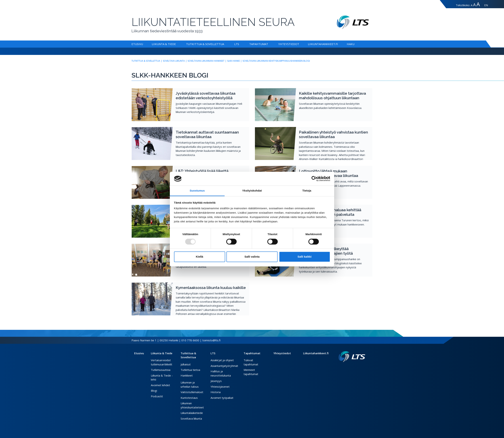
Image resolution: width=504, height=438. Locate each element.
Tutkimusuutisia (161, 370)
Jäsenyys (216, 381)
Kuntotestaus (189, 398)
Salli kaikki (304, 257)
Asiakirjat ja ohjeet (222, 360)
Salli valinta (252, 257)
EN (486, 5)
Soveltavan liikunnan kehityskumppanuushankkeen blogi (276, 61)
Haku (351, 44)
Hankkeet (187, 375)
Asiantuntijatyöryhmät (224, 366)
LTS (237, 44)
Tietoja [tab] (307, 191)
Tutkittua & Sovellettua (205, 44)
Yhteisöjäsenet (220, 387)
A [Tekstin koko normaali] (472, 5)
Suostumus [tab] (197, 191)
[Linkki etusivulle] (352, 357)
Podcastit (157, 396)
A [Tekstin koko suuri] (474, 5)
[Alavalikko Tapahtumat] (269, 44)
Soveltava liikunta (174, 61)
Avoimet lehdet (160, 385)
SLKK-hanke (233, 61)
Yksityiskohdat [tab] (252, 191)
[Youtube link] (364, 368)
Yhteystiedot (289, 44)
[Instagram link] (361, 368)
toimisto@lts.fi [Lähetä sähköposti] (211, 340)
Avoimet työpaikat (222, 398)
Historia (216, 392)
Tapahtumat (259, 44)
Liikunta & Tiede (164, 44)
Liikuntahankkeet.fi (323, 44)
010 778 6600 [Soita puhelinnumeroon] (190, 340)
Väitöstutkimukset (192, 392)
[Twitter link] (358, 368)
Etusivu (137, 44)
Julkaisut (186, 364)
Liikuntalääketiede (192, 413)
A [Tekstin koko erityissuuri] (478, 4)
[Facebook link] (355, 368)
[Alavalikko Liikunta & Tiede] (177, 44)
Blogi (154, 391)
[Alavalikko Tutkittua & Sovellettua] (225, 44)
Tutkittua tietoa (190, 370)
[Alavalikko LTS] (240, 44)
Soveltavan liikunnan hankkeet (206, 61)
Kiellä (199, 257)
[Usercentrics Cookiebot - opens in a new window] (314, 179)
